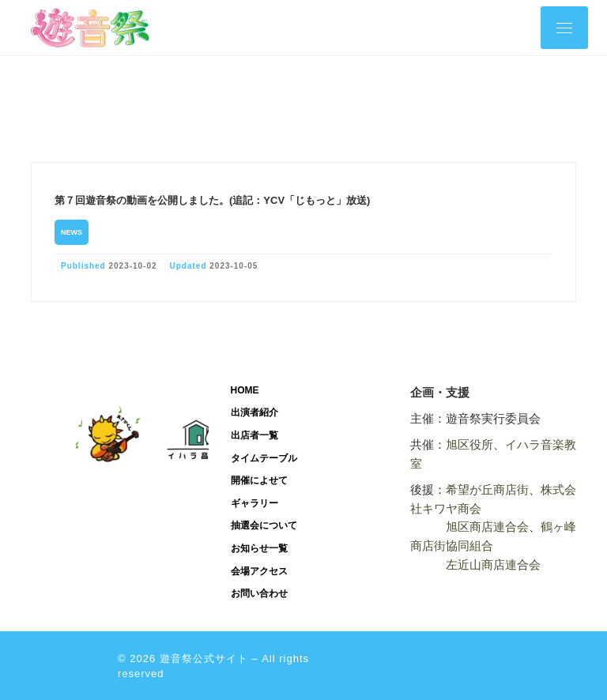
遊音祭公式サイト (204, 659)
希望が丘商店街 (487, 489)
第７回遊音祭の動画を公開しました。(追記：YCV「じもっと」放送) (212, 200)
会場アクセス (259, 571)
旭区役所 (469, 444)
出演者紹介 (254, 412)
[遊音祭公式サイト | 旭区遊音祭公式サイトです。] (90, 26)
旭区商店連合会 (487, 527)
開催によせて (259, 480)
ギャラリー (254, 503)
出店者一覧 (254, 435)
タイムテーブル (264, 458)
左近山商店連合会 (493, 565)
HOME (245, 390)
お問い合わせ (259, 593)
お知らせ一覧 (259, 548)
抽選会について (264, 525)
